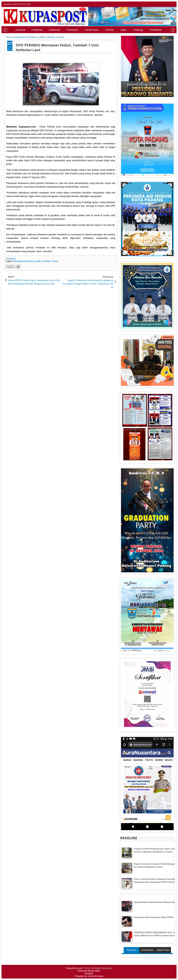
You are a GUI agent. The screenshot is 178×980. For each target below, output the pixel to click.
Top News (132, 950)
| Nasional (13, 30)
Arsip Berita (147, 950)
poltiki (38, 261)
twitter (157, 4)
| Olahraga (130, 30)
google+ (167, 4)
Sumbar (46, 261)
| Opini (116, 30)
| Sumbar (102, 30)
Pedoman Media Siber (89, 971)
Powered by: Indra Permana (89, 976)
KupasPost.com (74, 968)
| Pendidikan (148, 30)
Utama (55, 261)
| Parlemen (29, 30)
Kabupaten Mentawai (23, 261)
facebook (162, 4)
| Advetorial (47, 30)
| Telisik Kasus (84, 30)
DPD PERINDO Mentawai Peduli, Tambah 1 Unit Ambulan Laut (57, 47)
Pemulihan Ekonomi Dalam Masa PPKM (154, 917)
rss (172, 4)
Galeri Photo (163, 950)
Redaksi (89, 974)
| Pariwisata (65, 30)
